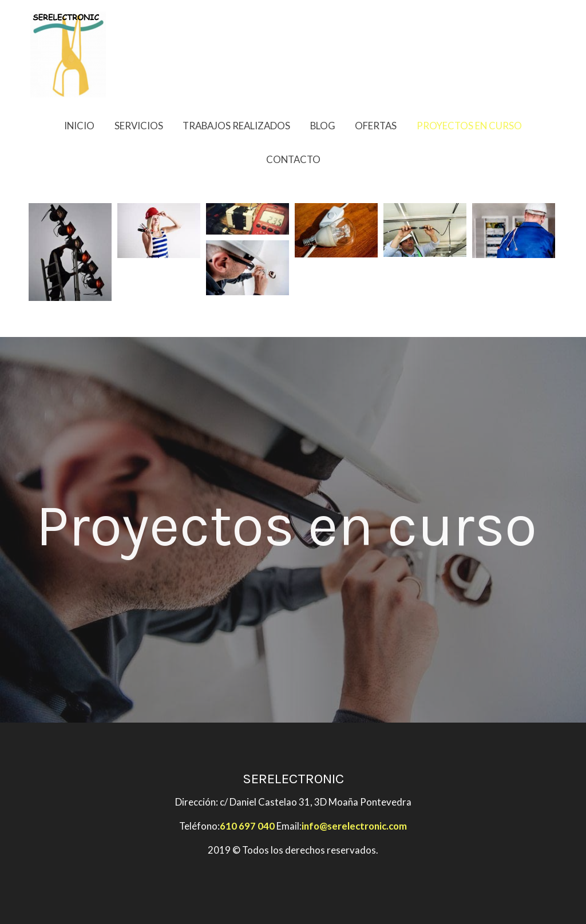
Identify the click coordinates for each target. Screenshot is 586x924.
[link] (68, 54)
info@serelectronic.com (354, 826)
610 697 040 (247, 826)
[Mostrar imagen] (70, 252)
